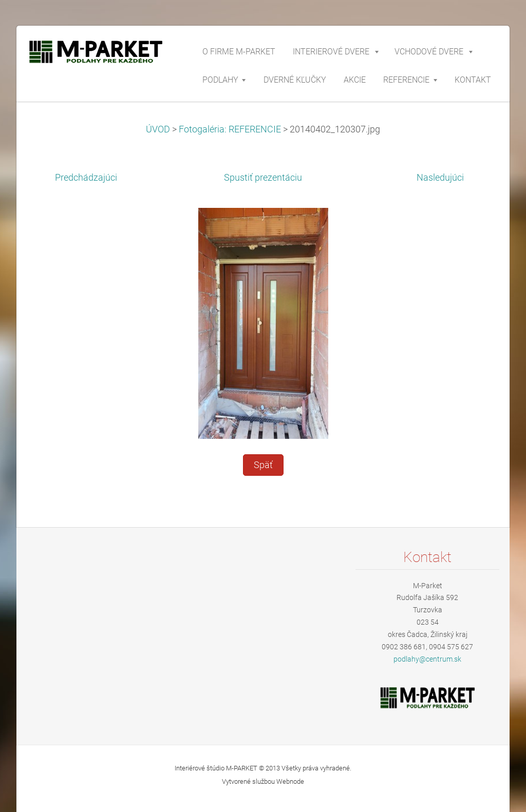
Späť (263, 465)
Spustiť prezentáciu (263, 178)
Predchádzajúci (86, 178)
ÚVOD (158, 129)
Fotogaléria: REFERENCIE (230, 129)
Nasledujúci (440, 178)
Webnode (290, 781)
